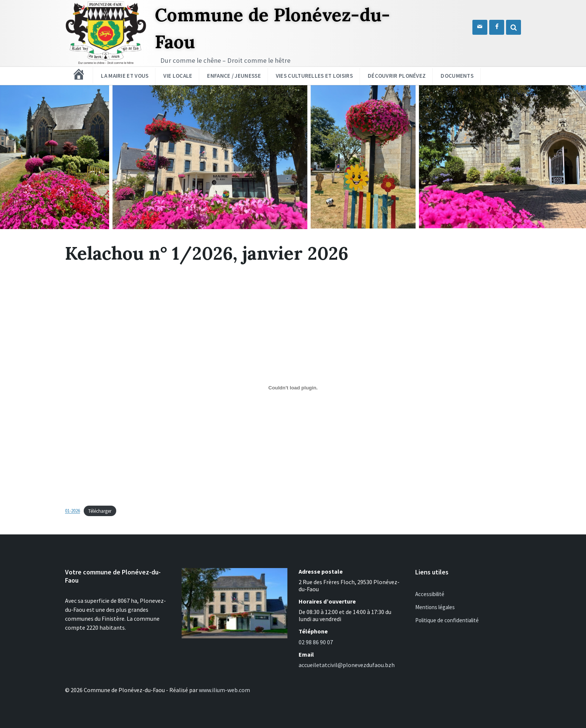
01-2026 (73, 511)
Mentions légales (435, 607)
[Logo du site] (106, 64)
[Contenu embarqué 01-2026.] (293, 388)
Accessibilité (430, 594)
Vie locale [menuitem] (178, 76)
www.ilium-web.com (224, 690)
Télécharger (100, 511)
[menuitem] (79, 74)
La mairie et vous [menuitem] (125, 76)
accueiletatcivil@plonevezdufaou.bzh (347, 665)
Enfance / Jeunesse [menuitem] (234, 76)
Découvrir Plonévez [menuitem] (397, 76)
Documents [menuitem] (457, 76)
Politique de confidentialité (447, 620)
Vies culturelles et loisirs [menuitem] (314, 76)
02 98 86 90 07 (316, 642)
